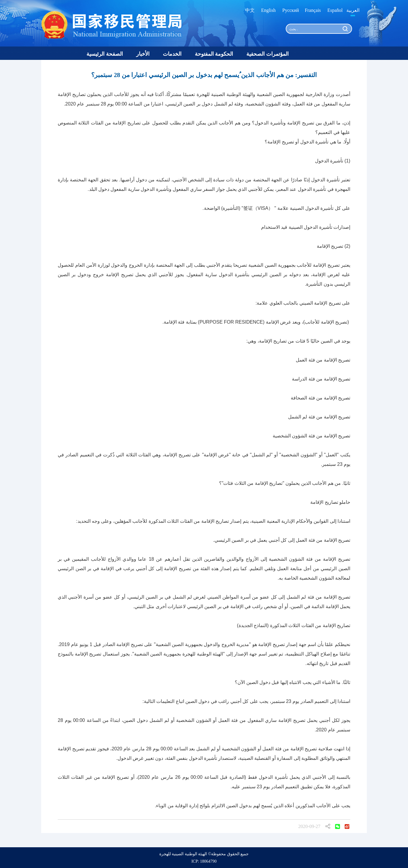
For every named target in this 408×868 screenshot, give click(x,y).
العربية (353, 10)
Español (335, 10)
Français (313, 10)
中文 (250, 10)
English (268, 10)
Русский (291, 10)
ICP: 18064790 (204, 861)
